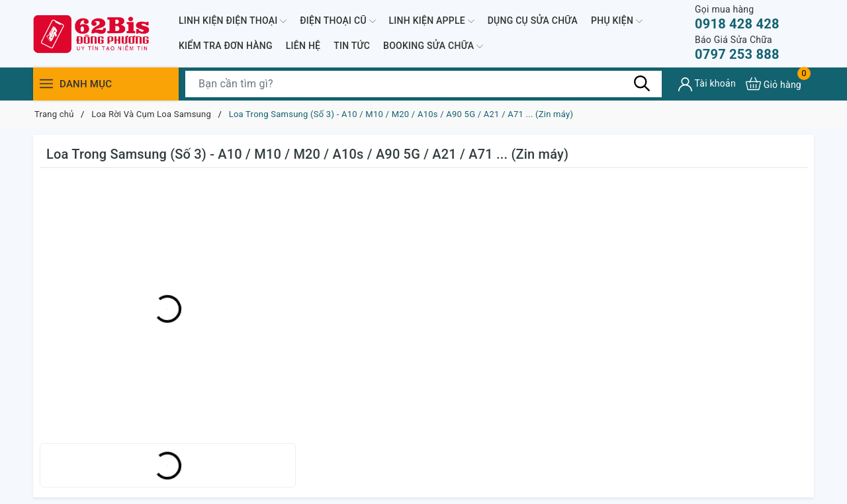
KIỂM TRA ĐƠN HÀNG (226, 46)
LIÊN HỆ (303, 46)
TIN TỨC (352, 46)
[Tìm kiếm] (642, 83)
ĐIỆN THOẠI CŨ (337, 21)
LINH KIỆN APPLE (432, 21)
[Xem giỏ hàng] (774, 84)
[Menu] (46, 84)
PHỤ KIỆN (617, 21)
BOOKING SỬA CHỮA (433, 46)
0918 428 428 (737, 18)
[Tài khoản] (707, 84)
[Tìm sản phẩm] (423, 84)
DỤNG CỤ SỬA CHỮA (533, 21)
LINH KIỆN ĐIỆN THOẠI (233, 21)
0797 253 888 (737, 48)
